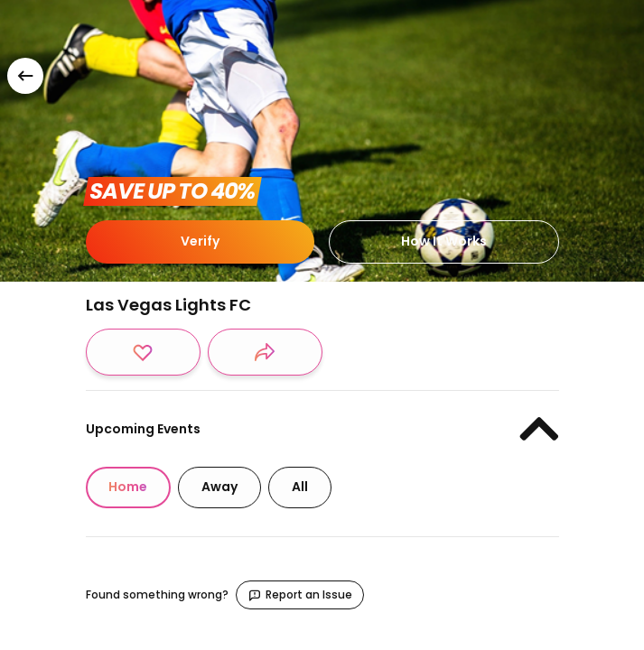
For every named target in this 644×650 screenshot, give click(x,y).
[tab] (128, 487)
